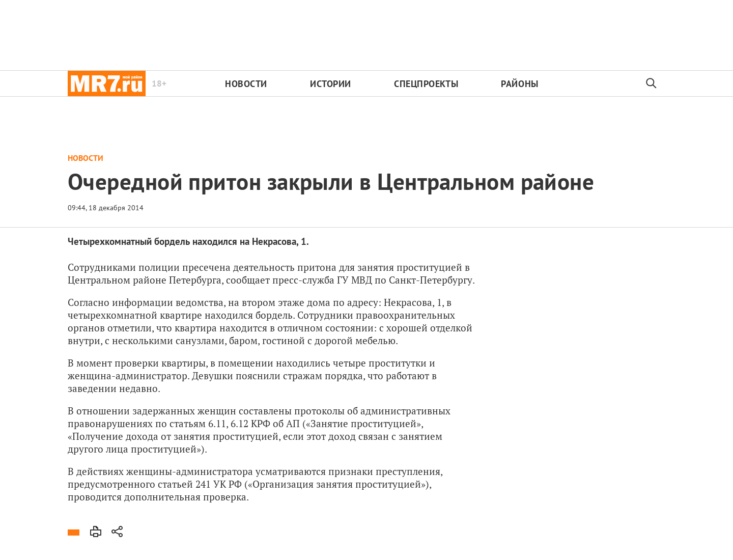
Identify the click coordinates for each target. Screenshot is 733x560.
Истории (331, 84)
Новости (246, 84)
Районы (519, 84)
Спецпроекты (426, 84)
